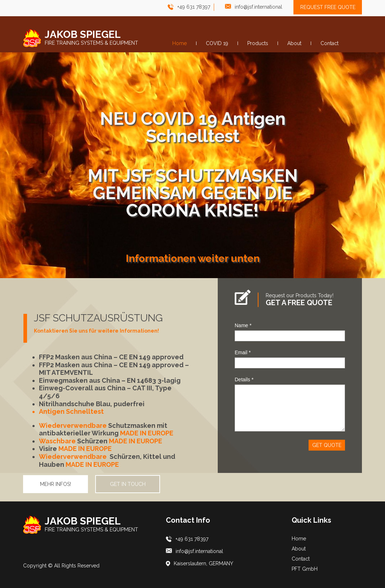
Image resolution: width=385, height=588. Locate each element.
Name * (243, 325)
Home (299, 539)
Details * (244, 379)
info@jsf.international (258, 7)
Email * (243, 352)
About (299, 549)
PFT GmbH (305, 569)
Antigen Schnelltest (71, 411)
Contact (301, 559)
